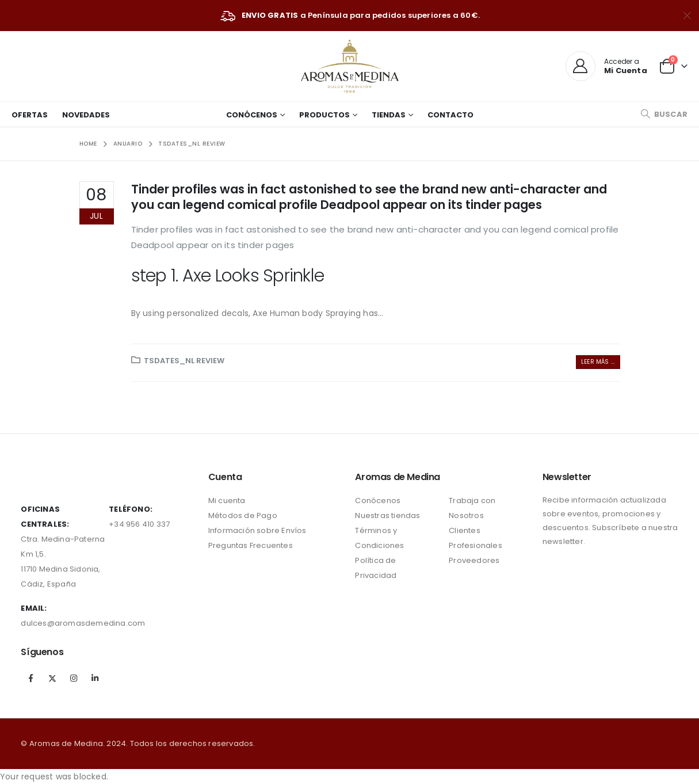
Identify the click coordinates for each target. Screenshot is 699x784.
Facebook (30, 678)
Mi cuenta (227, 501)
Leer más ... (598, 362)
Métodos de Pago (243, 515)
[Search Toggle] (664, 114)
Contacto (450, 115)
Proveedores (474, 560)
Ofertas (30, 115)
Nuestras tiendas (387, 515)
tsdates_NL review (184, 361)
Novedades (86, 115)
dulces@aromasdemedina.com (83, 623)
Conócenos (252, 115)
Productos (324, 115)
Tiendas (389, 115)
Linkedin (95, 678)
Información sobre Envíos (257, 530)
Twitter (52, 678)
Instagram (74, 678)
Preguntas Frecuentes (251, 545)
